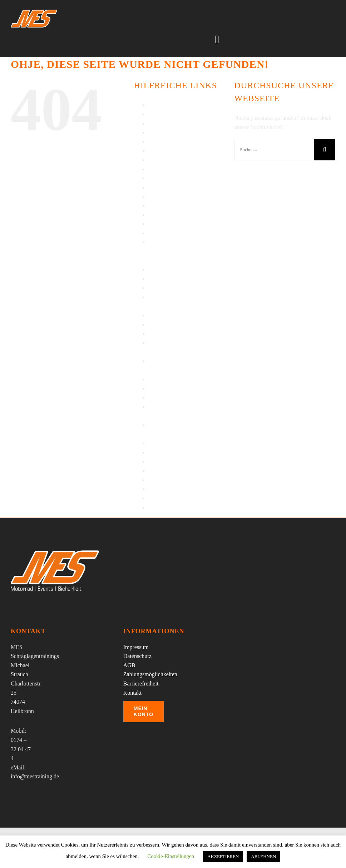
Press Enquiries (166, 270)
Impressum (161, 196)
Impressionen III (167, 169)
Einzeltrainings (166, 142)
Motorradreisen (166, 215)
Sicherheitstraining (170, 388)
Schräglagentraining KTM (178, 333)
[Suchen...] (274, 150)
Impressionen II (166, 160)
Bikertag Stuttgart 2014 (175, 123)
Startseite (159, 397)
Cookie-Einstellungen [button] (171, 856)
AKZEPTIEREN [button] (223, 856)
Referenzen (161, 279)
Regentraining (165, 288)
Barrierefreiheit (166, 114)
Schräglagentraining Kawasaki (183, 325)
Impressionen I (165, 151)
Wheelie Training (168, 498)
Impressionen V (166, 187)
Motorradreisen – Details (177, 224)
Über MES (161, 471)
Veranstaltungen (167, 480)
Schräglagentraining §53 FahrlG (185, 315)
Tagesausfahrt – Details (175, 452)
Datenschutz (162, 132)
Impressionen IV (167, 178)
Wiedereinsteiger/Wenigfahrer (183, 507)
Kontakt (158, 206)
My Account (163, 233)
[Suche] (325, 150)
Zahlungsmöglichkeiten (150, 674)
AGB (154, 105)
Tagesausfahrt (164, 443)
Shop (154, 379)
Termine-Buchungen (172, 462)
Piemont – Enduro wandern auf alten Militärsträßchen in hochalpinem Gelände (184, 251)
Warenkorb (161, 489)
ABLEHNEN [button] (263, 856)
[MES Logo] (55, 553)
